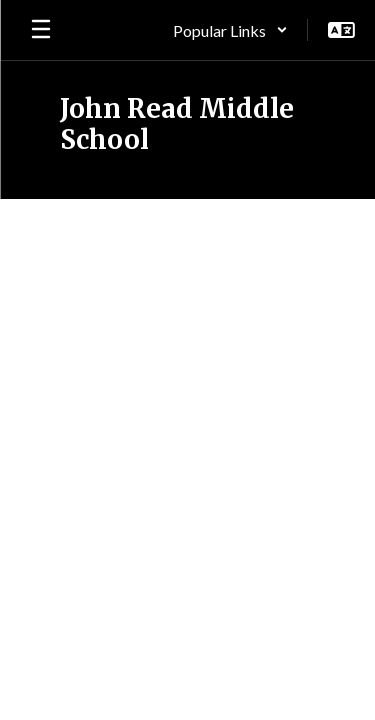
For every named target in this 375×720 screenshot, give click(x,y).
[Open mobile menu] (41, 30)
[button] (230, 30)
